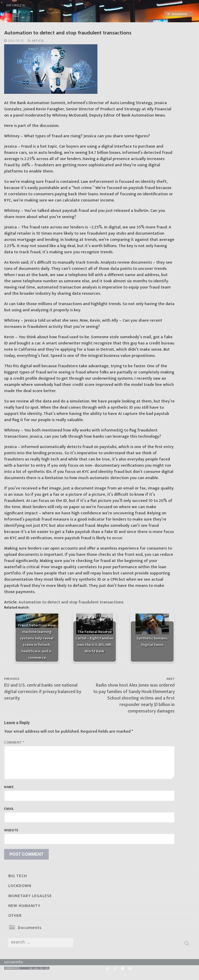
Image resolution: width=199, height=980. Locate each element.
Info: (19, 962)
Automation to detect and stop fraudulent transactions (71, 602)
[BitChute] (115, 968)
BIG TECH (18, 876)
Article (36, 41)
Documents (30, 928)
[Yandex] (122, 968)
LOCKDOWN (20, 886)
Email (9, 809)
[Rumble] (107, 968)
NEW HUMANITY (24, 906)
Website (11, 830)
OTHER (15, 916)
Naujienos (177, 14)
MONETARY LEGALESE (30, 896)
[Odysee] (130, 968)
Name (9, 787)
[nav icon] (16, 15)
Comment (14, 743)
